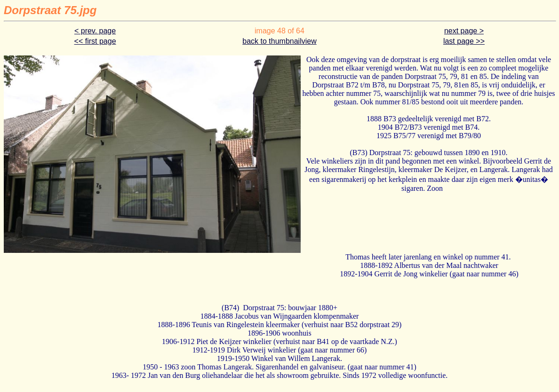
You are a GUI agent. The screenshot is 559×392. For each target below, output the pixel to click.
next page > (464, 31)
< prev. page (95, 31)
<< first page (95, 41)
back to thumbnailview (279, 41)
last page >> (464, 41)
